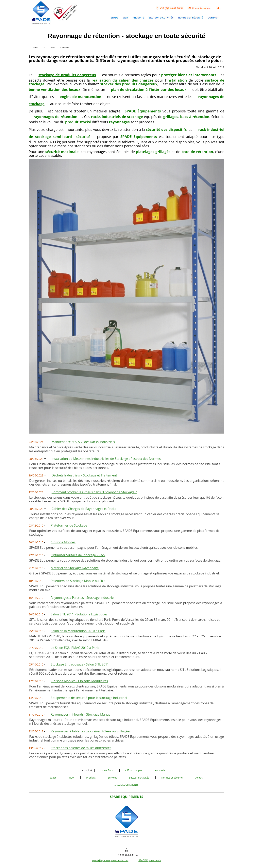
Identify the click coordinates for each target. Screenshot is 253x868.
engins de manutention (80, 97)
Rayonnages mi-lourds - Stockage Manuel (81, 714)
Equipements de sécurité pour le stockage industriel (89, 698)
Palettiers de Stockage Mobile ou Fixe (78, 581)
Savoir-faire (107, 771)
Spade (53, 778)
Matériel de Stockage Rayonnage (75, 568)
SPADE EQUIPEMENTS (126, 785)
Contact (199, 778)
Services (112, 778)
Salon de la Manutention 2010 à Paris (78, 631)
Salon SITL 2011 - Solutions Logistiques (79, 614)
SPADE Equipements (150, 860)
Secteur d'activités (139, 778)
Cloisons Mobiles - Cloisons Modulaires (79, 681)
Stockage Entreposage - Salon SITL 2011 (80, 664)
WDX (71, 778)
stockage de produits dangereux (67, 75)
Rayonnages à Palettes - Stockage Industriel (83, 598)
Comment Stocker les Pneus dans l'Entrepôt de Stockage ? (94, 492)
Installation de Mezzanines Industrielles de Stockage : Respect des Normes (106, 459)
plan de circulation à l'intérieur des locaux (149, 89)
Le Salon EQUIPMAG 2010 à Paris (75, 648)
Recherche (160, 771)
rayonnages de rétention (55, 117)
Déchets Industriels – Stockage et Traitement (84, 475)
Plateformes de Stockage (69, 525)
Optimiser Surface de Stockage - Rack (78, 555)
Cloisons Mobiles (63, 542)
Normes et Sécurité (172, 778)
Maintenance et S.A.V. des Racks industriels (83, 442)
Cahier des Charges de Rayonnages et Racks (84, 509)
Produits (91, 778)
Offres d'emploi (134, 771)
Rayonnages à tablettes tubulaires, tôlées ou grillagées (91, 731)
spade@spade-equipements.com (110, 860)
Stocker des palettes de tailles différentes (81, 748)
